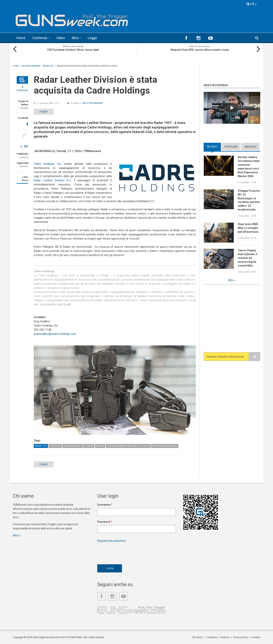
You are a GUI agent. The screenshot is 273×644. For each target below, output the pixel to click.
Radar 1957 (41, 446)
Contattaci (212, 637)
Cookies (256, 637)
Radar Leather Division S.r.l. (53, 180)
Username (105, 505)
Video (61, 38)
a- (22, 147)
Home (21, 38)
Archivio (250, 147)
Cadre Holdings (73, 446)
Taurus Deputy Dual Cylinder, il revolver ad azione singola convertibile (248, 258)
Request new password (111, 541)
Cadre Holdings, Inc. (48, 164)
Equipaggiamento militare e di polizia (128, 446)
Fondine (89, 446)
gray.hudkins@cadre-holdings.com (55, 334)
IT (252, 4)
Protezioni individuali (165, 446)
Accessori (55, 446)
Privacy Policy (240, 637)
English (44, 112)
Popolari (231, 147)
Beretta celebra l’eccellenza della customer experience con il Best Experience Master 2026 (249, 167)
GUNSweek (22, 90)
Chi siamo (197, 637)
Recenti (212, 147)
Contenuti (40, 38)
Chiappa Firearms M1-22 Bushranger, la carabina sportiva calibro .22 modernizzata (249, 200)
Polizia (100, 446)
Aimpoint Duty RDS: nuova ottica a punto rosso (200, 50)
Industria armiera (93, 103)
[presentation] (126, 552)
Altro (75, 38)
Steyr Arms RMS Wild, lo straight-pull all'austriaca (248, 228)
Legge (92, 38)
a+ (26, 146)
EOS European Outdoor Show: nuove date (73, 50)
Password (105, 522)
